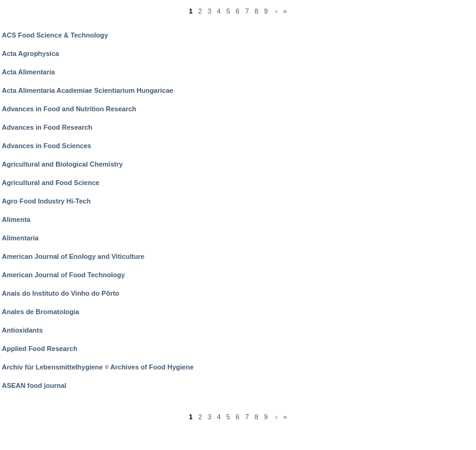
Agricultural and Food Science (51, 183)
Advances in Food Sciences (47, 146)
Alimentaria (20, 238)
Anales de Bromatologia (41, 312)
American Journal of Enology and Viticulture (73, 256)
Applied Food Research (40, 349)
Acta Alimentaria (28, 72)
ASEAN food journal (34, 385)
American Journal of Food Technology (63, 275)
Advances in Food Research (47, 127)
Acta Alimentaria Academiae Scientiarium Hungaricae (88, 90)
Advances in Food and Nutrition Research (69, 109)
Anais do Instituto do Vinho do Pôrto (60, 293)
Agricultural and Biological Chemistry (62, 164)
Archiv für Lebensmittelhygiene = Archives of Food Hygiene (98, 367)
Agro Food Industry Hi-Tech (46, 201)
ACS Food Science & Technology (55, 35)
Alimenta (16, 219)
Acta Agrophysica (30, 53)
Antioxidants (22, 330)
